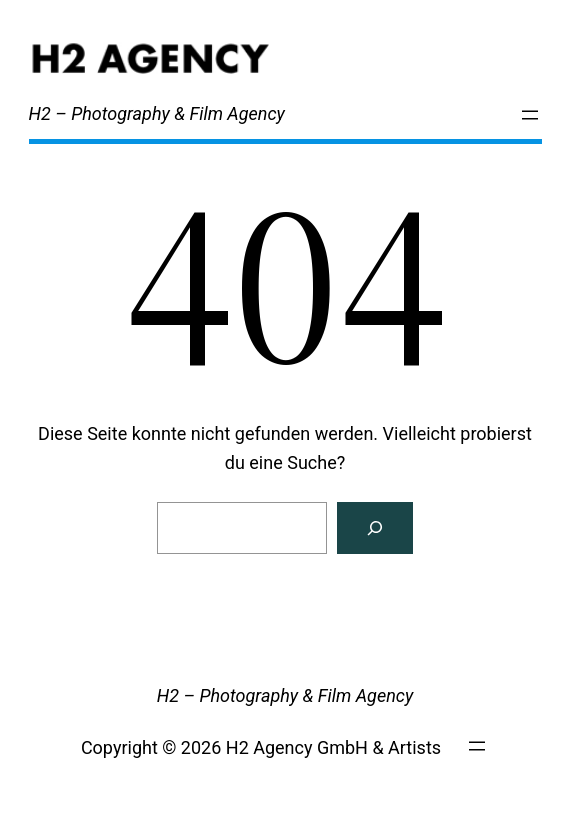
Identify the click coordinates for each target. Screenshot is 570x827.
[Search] (375, 528)
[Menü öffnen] (530, 115)
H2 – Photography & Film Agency (157, 113)
